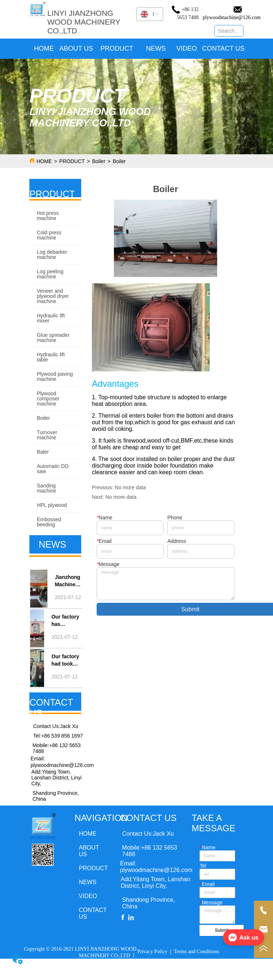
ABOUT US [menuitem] (76, 48)
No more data (130, 487)
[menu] (137, 49)
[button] (117, 49)
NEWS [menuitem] (156, 48)
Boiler (99, 161)
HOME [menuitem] (44, 48)
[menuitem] (117, 49)
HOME (44, 161)
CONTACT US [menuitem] (223, 48)
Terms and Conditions (196, 952)
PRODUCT (72, 161)
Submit (222, 930)
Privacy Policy (152, 952)
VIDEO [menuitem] (187, 48)
